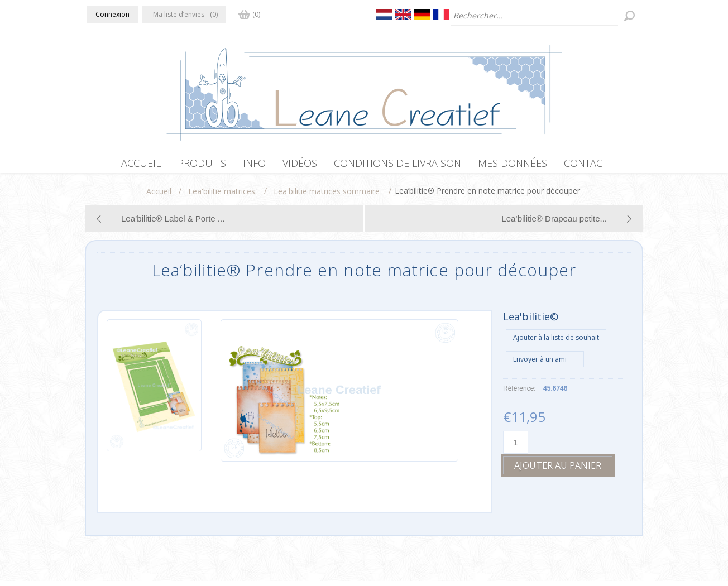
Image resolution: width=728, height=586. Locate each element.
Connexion (112, 14)
